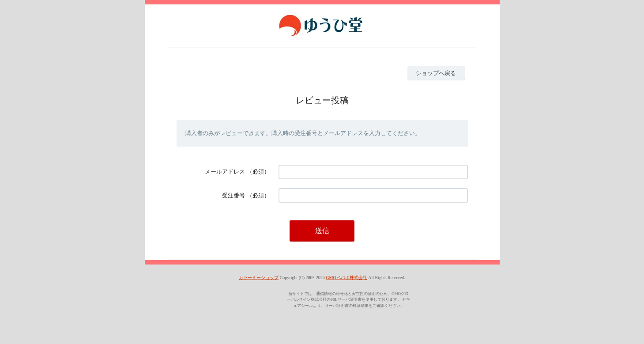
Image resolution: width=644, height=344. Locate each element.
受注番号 (233, 195)
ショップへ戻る (436, 73)
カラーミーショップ (259, 278)
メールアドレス (225, 172)
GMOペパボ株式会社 (346, 278)
